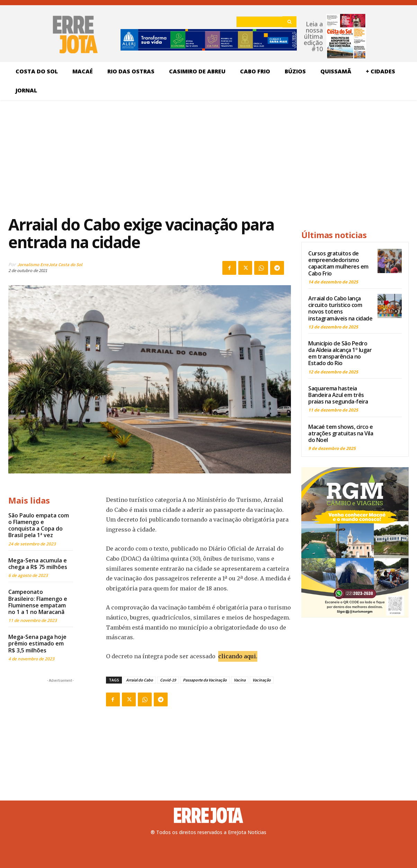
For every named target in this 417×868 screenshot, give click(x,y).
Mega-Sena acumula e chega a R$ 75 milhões (38, 564)
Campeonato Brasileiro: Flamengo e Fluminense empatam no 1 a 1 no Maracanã (38, 602)
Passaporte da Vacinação (205, 680)
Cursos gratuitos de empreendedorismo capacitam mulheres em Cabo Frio (338, 263)
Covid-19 (168, 680)
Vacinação (262, 680)
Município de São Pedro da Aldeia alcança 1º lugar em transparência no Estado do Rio (340, 353)
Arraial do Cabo (140, 680)
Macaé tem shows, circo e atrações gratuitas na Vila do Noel (341, 433)
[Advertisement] (150, 157)
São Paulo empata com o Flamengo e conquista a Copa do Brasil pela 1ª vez (39, 525)
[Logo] (208, 815)
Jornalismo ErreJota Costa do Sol (50, 265)
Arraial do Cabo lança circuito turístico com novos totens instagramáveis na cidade (340, 308)
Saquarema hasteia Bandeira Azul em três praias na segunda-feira (338, 395)
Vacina (240, 680)
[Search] (289, 22)
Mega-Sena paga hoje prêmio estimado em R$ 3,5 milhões (37, 643)
